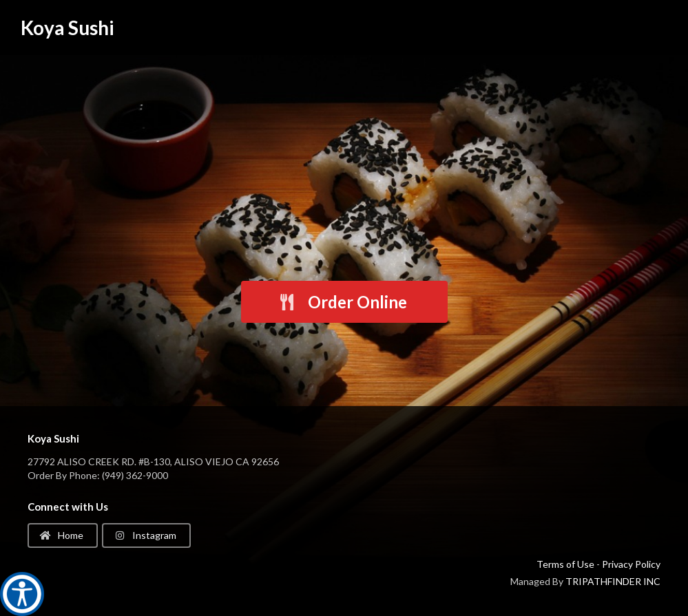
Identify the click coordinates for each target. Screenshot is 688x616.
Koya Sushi (67, 28)
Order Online (342, 302)
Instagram (145, 535)
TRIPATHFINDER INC (613, 581)
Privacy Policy (631, 564)
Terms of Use (565, 564)
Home (62, 535)
